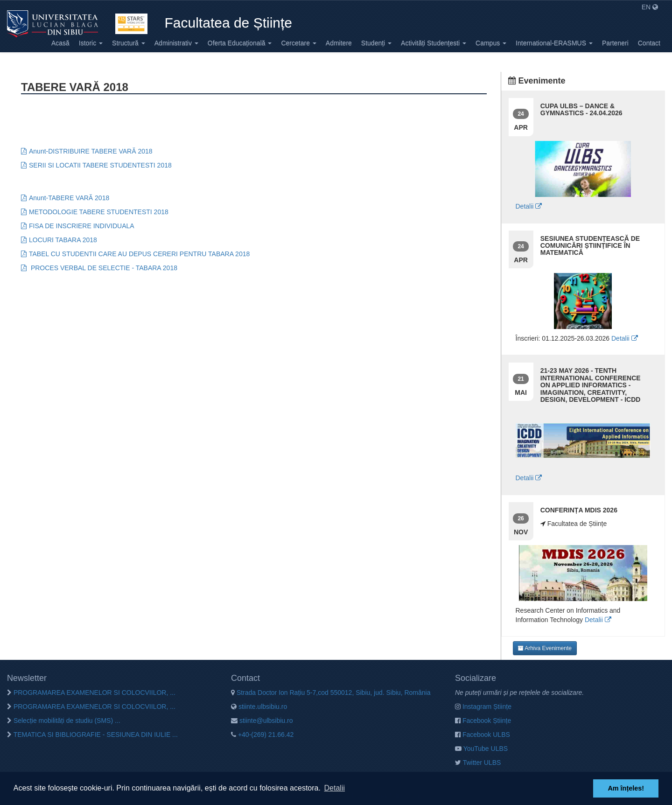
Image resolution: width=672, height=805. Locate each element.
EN (650, 7)
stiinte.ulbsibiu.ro (259, 707)
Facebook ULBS (483, 735)
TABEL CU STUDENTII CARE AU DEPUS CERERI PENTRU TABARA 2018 (139, 254)
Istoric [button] (91, 43)
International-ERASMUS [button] (554, 43)
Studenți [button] (376, 43)
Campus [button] (491, 43)
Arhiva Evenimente (545, 648)
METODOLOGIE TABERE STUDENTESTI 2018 (99, 212)
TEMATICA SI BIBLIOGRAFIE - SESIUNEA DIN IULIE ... (92, 735)
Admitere (339, 43)
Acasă (60, 43)
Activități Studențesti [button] (434, 43)
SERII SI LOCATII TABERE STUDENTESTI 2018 (100, 165)
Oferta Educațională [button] (240, 43)
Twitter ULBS (478, 763)
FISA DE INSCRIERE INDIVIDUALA (82, 226)
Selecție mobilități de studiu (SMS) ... (64, 721)
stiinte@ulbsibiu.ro (262, 721)
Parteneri (615, 43)
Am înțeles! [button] (626, 788)
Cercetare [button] (298, 43)
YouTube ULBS (481, 749)
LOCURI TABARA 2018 (63, 240)
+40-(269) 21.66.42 (262, 735)
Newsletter (27, 678)
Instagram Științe (483, 707)
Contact (649, 43)
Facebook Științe (483, 721)
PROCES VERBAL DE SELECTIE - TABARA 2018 (103, 268)
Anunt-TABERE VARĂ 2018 (69, 198)
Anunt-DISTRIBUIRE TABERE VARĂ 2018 (91, 151)
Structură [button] (129, 43)
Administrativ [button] (176, 43)
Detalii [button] (335, 788)
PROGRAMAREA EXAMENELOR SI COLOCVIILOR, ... (91, 693)
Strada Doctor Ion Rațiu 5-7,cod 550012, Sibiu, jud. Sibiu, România (331, 693)
